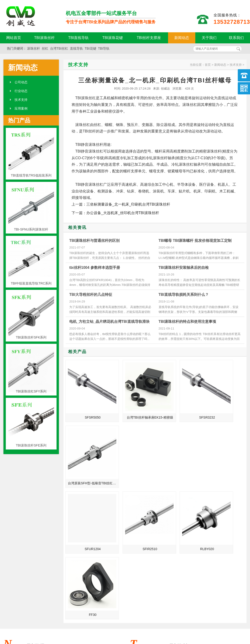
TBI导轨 (104, 48)
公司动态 (21, 82)
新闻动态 (182, 38)
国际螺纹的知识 (73, 545)
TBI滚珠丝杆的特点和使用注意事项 (187, 322)
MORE (113, 493)
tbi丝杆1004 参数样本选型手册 (95, 268)
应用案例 (21, 108)
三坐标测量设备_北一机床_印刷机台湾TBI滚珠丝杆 (128, 204)
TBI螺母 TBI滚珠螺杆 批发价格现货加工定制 (195, 241)
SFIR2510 (133, 460)
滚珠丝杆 (33, 48)
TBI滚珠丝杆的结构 (202, 532)
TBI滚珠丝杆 (44, 38)
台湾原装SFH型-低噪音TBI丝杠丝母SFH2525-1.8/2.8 (225, 406)
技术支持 (21, 100)
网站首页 (14, 38)
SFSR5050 (87, 406)
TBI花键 (90, 48)
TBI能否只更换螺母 (76, 532)
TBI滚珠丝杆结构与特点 (79, 551)
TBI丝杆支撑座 (149, 38)
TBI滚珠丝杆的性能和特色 (207, 512)
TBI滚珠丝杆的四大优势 (205, 506)
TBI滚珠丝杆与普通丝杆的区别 (94, 241)
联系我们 (236, 38)
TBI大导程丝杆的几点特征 (91, 295)
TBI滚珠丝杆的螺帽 (76, 519)
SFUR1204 (87, 460)
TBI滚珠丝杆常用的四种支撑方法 (208, 525)
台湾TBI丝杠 (59, 48)
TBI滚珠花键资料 (74, 512)
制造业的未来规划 (75, 525)
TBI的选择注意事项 (202, 551)
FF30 (224, 460)
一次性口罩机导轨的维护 (206, 538)
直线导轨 (76, 48)
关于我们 (209, 38)
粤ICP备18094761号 (181, 617)
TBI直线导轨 (78, 38)
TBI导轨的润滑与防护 (204, 545)
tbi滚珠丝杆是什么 (75, 506)
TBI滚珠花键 (113, 38)
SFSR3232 (178, 406)
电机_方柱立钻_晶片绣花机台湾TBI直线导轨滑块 (109, 322)
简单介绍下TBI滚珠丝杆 (205, 519)
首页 (208, 65)
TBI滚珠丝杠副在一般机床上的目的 (82, 538)
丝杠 (45, 48)
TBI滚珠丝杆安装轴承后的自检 (184, 268)
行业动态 (21, 91)
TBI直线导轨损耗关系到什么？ (184, 295)
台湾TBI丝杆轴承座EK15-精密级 (133, 406)
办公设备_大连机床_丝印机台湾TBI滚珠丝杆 (123, 213)
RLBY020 (178, 460)
